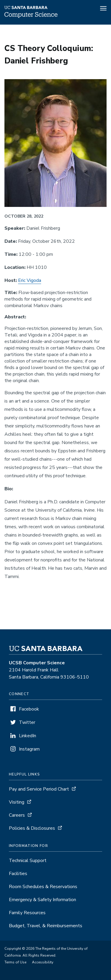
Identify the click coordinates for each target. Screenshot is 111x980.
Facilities (18, 874)
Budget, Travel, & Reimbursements (46, 926)
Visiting (17, 802)
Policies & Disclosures (32, 828)
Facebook (29, 709)
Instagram (29, 749)
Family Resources (27, 913)
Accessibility (43, 962)
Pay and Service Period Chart (39, 789)
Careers (17, 815)
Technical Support (28, 861)
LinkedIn (28, 736)
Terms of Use (15, 962)
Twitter (27, 722)
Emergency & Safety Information (42, 900)
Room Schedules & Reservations (43, 887)
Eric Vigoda (30, 280)
